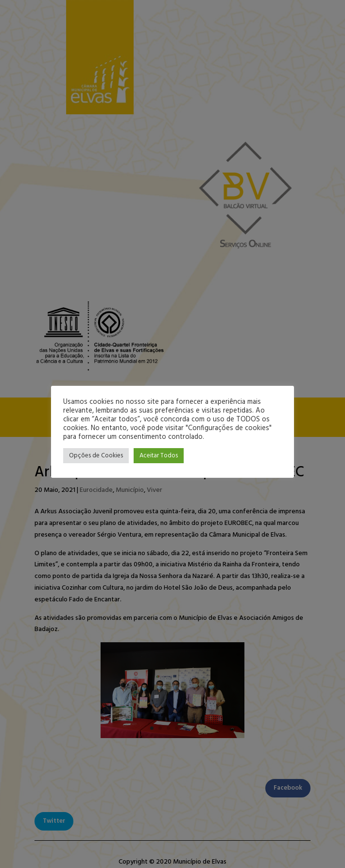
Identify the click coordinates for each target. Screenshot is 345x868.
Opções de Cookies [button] (96, 456)
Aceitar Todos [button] (159, 456)
